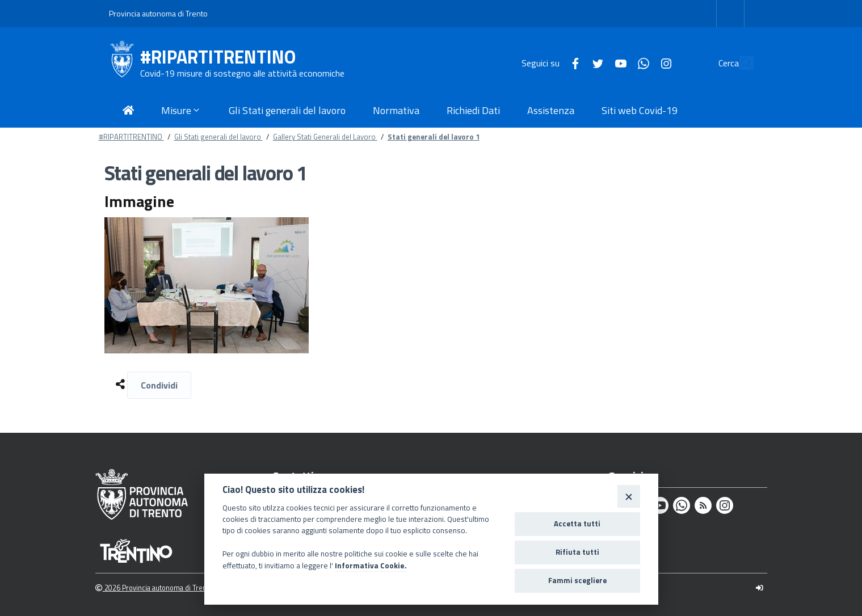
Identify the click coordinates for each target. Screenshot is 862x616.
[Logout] (760, 588)
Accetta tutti (577, 524)
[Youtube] (595, 62)
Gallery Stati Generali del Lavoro (325, 137)
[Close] (628, 496)
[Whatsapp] (617, 62)
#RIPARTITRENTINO (218, 57)
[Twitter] (572, 62)
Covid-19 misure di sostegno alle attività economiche (242, 73)
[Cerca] (740, 63)
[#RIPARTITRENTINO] (125, 63)
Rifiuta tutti (577, 552)
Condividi (159, 385)
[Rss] (703, 505)
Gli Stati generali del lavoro (218, 137)
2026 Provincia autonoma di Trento (154, 588)
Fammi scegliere (577, 580)
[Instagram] (640, 62)
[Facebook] (549, 62)
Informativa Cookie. (371, 566)
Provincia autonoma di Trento (158, 13)
